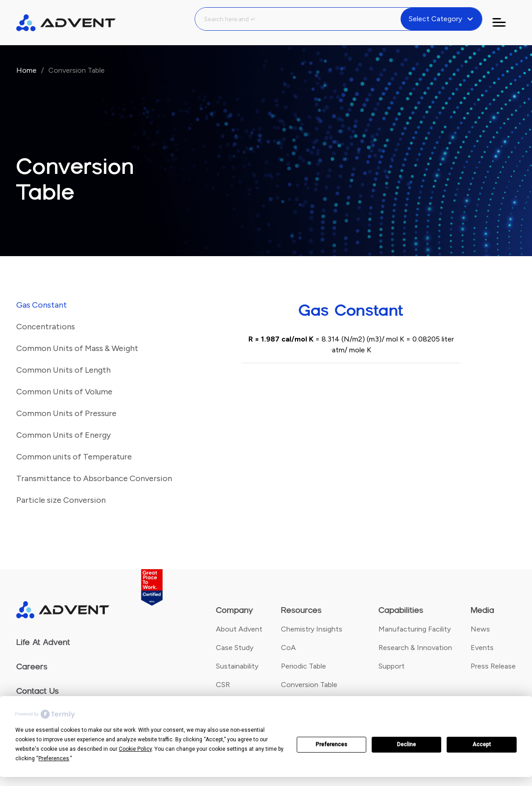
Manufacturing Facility (415, 629)
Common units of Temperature (74, 457)
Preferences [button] (54, 758)
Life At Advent (43, 642)
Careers (32, 667)
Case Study (235, 648)
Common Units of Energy (63, 435)
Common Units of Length (63, 370)
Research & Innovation (415, 648)
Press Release (493, 666)
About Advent (239, 629)
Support (392, 666)
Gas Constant (42, 305)
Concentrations (46, 327)
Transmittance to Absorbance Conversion (94, 478)
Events (482, 648)
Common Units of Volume (64, 392)
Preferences (331, 744)
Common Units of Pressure (66, 413)
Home (26, 70)
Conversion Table (309, 685)
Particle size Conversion (61, 500)
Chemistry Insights (312, 629)
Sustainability (237, 666)
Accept (482, 744)
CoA (288, 648)
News (480, 629)
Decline (406, 744)
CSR (223, 685)
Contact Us (37, 691)
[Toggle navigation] (504, 23)
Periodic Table (303, 666)
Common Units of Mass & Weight (77, 348)
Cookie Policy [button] (135, 749)
